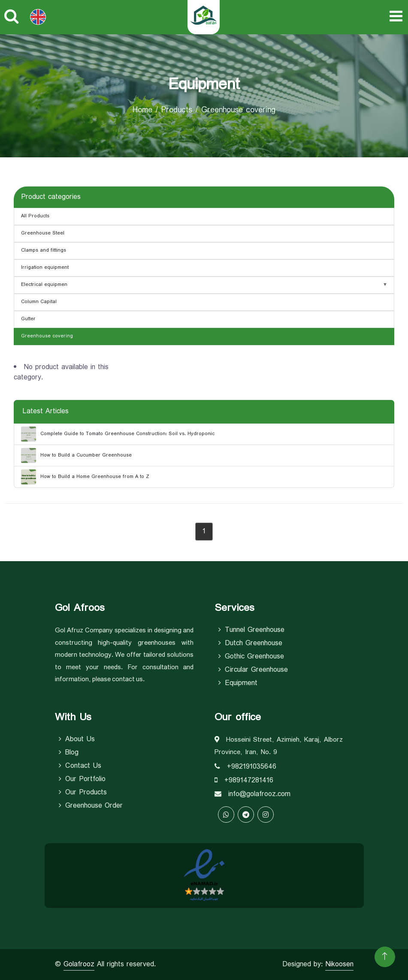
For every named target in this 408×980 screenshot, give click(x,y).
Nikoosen (339, 964)
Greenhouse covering (47, 336)
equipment (238, 683)
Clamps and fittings (44, 250)
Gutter (28, 319)
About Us (77, 740)
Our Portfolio (82, 779)
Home (142, 110)
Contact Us (80, 766)
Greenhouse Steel (43, 233)
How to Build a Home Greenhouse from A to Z (85, 477)
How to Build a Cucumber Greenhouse (76, 455)
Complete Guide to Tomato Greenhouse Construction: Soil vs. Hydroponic (118, 434)
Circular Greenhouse (253, 670)
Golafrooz (79, 964)
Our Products (83, 793)
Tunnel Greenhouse (251, 630)
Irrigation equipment (45, 268)
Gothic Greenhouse (251, 657)
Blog (69, 753)
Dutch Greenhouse (250, 643)
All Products (35, 216)
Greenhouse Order (91, 806)
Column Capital (39, 302)
